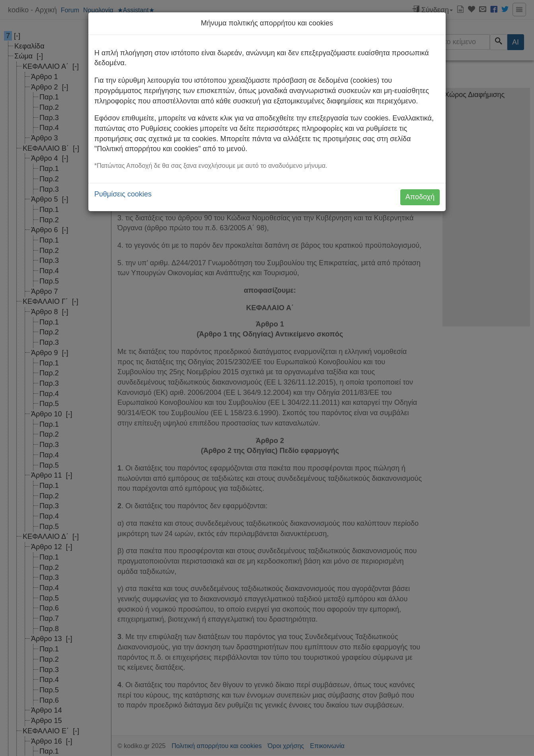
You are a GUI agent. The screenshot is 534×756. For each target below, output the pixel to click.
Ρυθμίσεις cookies (123, 194)
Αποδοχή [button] (420, 197)
